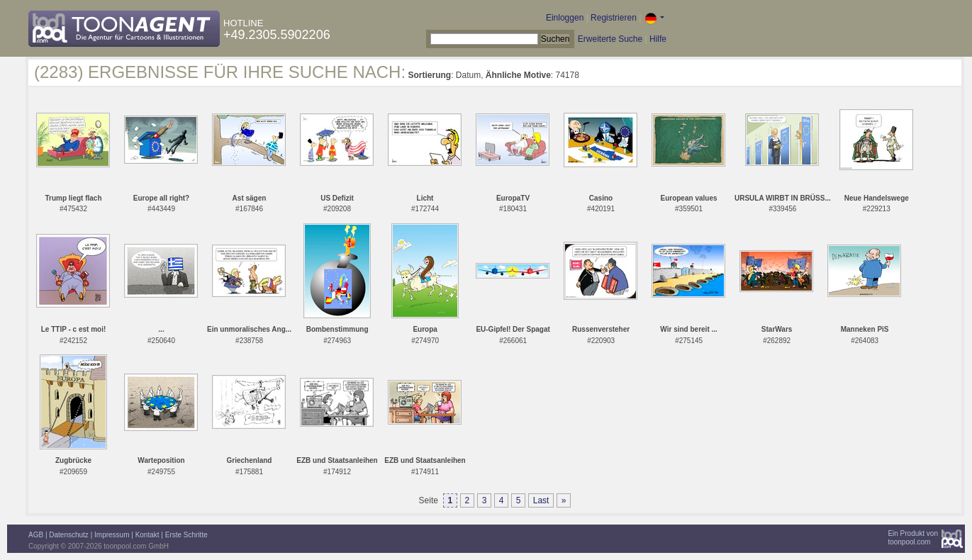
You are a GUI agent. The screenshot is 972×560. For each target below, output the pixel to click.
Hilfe (658, 39)
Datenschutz (69, 535)
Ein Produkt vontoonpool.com (913, 538)
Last (541, 500)
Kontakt (147, 535)
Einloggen (565, 18)
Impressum (112, 535)
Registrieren (614, 18)
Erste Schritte (186, 535)
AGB (36, 535)
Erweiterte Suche (610, 39)
